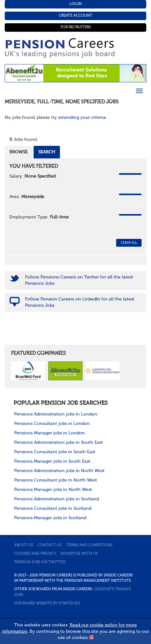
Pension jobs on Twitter (40, 562)
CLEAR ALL (129, 243)
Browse (19, 152)
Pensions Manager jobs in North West (53, 490)
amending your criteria (82, 118)
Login (75, 4)
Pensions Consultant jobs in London (52, 424)
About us (24, 545)
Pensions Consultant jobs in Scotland (53, 509)
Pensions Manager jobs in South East (52, 461)
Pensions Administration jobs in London (56, 414)
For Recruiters (76, 27)
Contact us (50, 545)
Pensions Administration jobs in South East (59, 443)
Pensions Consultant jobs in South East (55, 452)
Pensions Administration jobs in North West (59, 471)
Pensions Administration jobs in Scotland (57, 499)
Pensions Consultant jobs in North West (56, 480)
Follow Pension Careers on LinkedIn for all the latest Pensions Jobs (80, 302)
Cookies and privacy (35, 554)
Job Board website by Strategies (47, 603)
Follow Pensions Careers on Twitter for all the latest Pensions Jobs (79, 280)
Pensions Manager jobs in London (49, 433)
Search (47, 152)
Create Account (75, 16)
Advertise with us (79, 554)
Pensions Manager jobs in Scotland (50, 518)
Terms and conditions (89, 545)
